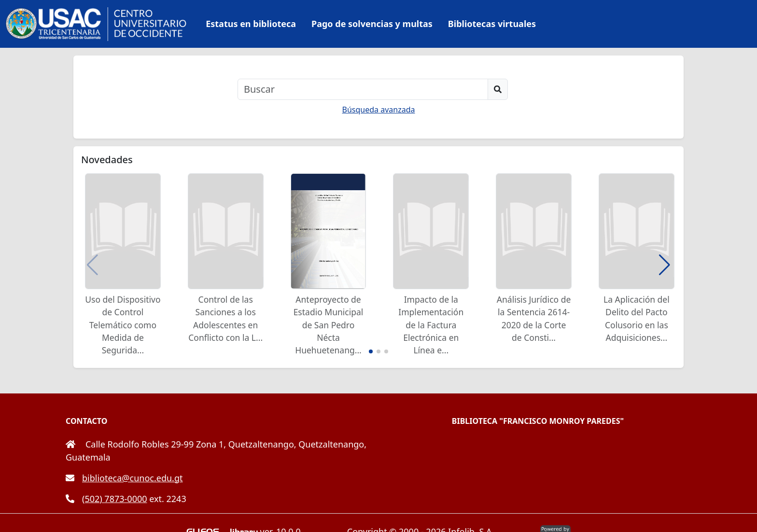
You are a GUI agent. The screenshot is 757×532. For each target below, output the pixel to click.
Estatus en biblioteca (251, 24)
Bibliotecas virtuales (492, 24)
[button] (665, 265)
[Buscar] (363, 89)
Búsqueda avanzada (379, 110)
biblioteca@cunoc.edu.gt (124, 478)
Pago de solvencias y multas (372, 24)
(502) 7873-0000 (106, 499)
